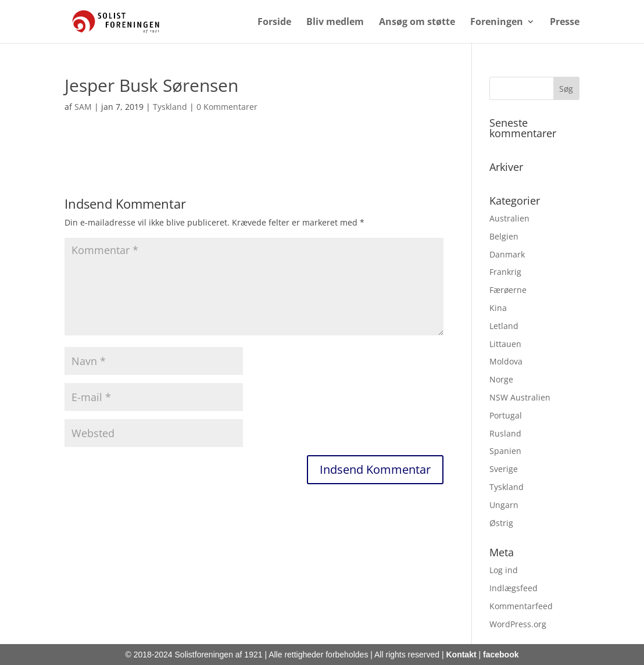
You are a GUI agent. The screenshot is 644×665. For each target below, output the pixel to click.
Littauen (505, 344)
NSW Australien (520, 397)
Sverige (504, 469)
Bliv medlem (335, 23)
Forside (274, 23)
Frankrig (505, 272)
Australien (509, 218)
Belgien (504, 236)
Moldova (506, 361)
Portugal (506, 415)
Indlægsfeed (514, 588)
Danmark (507, 254)
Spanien (505, 451)
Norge (501, 379)
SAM (83, 107)
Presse (565, 23)
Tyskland (170, 107)
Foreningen (497, 23)
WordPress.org (518, 624)
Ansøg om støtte (417, 23)
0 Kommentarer (227, 107)
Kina (498, 308)
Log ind (504, 570)
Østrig (501, 523)
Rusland (505, 433)
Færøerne (508, 290)
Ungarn (504, 505)
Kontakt (461, 655)
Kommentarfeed (521, 606)
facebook (501, 655)
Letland (504, 326)
